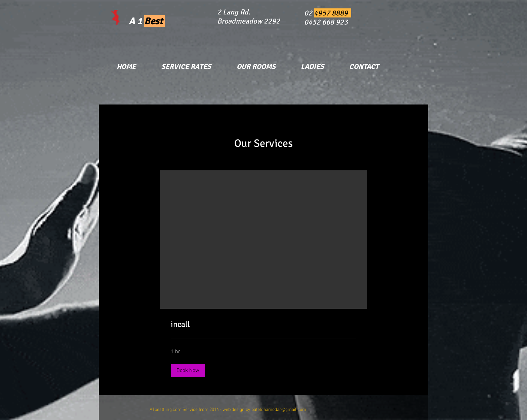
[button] (188, 371)
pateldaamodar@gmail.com (279, 410)
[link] (263, 325)
